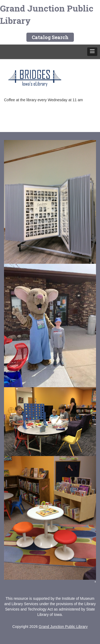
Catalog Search (50, 37)
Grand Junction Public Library (47, 14)
